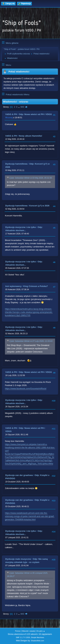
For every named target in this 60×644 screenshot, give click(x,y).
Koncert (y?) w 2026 (39, 206)
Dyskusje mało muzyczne (18, 559)
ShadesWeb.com (37, 641)
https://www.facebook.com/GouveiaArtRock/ (26, 389)
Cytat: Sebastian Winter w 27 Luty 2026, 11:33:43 (31, 341)
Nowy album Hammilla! (30, 136)
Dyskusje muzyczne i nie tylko (21, 227)
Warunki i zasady (29, 631)
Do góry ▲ (41, 631)
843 (22, 107)
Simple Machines (38, 637)
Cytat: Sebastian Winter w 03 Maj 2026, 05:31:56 (31, 178)
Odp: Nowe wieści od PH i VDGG (35, 114)
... (19, 107)
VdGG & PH (11, 114)
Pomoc (18, 631)
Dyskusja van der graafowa (19, 475)
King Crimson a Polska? (36, 286)
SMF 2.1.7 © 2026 (23, 637)
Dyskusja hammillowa (16, 164)
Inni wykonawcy (13, 286)
